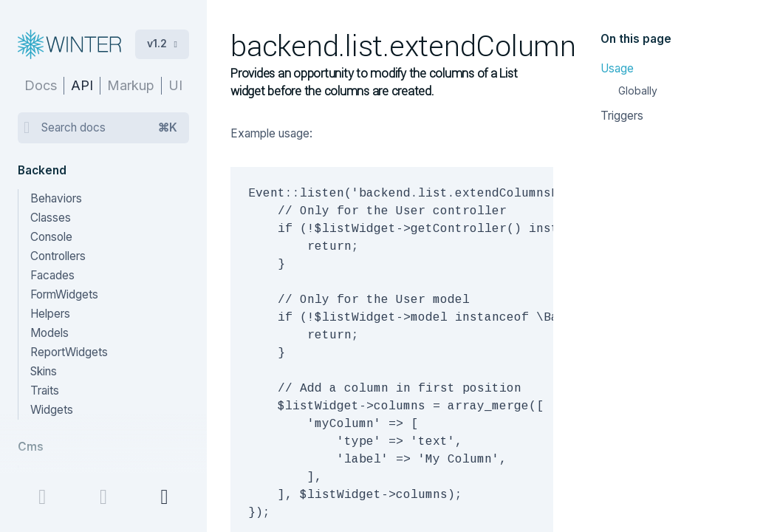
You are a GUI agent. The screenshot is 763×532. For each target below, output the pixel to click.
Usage (617, 68)
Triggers (622, 116)
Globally (638, 91)
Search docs (109, 128)
